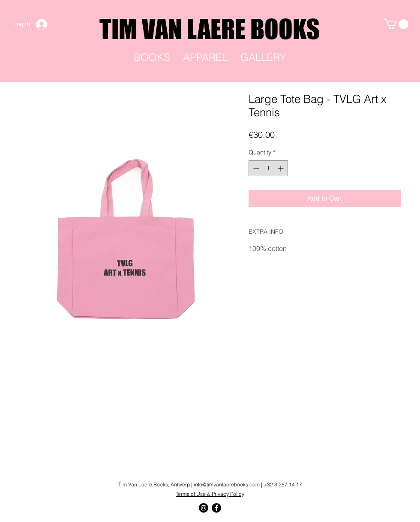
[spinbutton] (268, 168)
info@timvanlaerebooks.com (227, 484)
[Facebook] (216, 508)
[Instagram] (204, 508)
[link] (396, 24)
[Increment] (281, 168)
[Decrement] (255, 168)
